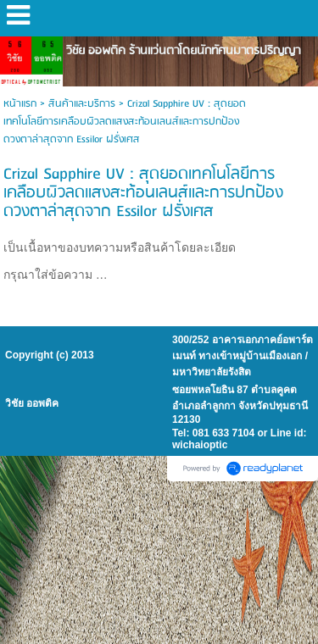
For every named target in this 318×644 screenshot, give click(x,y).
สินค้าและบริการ (82, 104)
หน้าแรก (20, 104)
